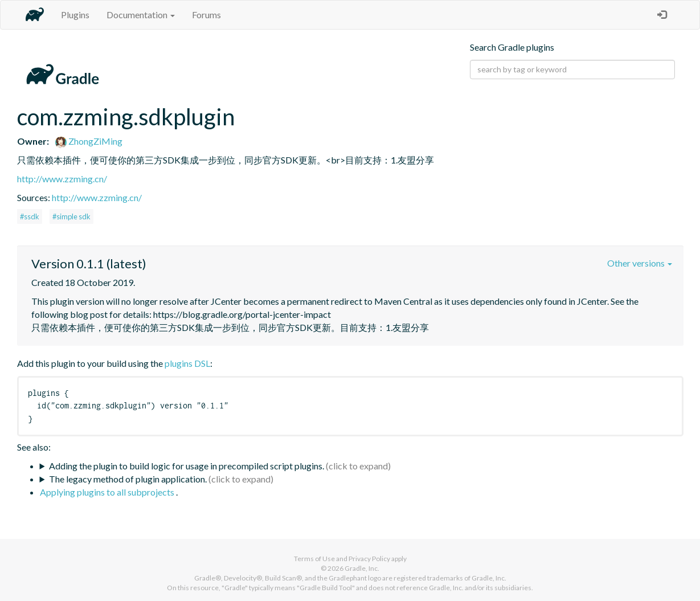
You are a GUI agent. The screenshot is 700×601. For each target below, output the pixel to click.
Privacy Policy (369, 559)
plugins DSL (187, 363)
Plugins (75, 15)
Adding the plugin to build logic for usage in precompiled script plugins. (187, 466)
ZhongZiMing (89, 141)
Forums (206, 15)
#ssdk (30, 216)
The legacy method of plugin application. (128, 479)
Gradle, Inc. (362, 568)
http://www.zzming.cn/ (62, 179)
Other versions (640, 263)
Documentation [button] (141, 15)
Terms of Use (314, 559)
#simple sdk (71, 216)
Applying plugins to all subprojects (108, 492)
